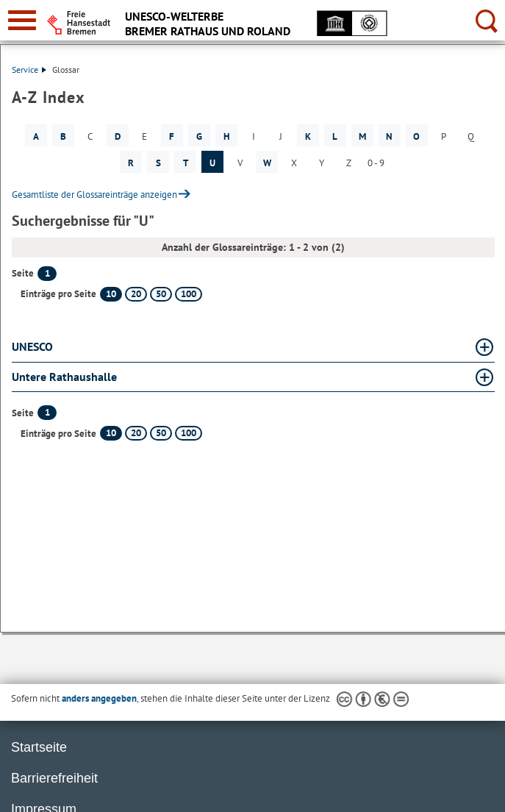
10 (111, 294)
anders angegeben (99, 698)
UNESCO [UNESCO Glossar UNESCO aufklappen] (32, 346)
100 (189, 294)
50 (161, 294)
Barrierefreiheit (54, 778)
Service (29, 70)
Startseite (39, 747)
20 (136, 294)
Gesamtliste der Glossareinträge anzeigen (94, 195)
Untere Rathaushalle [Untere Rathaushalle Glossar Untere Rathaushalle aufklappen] (64, 377)
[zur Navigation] (22, 20)
